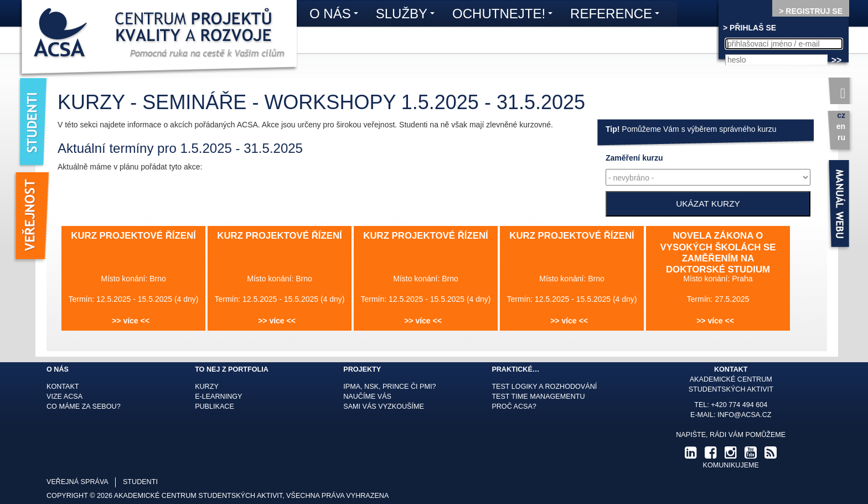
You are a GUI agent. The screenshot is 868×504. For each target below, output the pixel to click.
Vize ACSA (64, 397)
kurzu (634, 158)
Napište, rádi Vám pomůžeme (731, 435)
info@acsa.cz (744, 415)
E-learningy (218, 397)
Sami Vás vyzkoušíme (384, 407)
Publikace (215, 407)
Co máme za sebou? (84, 407)
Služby (408, 16)
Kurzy (207, 387)
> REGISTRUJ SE (811, 11)
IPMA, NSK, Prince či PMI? (389, 387)
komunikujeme (731, 465)
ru (841, 137)
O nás (337, 16)
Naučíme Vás (367, 397)
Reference (618, 16)
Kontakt (63, 387)
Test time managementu (538, 397)
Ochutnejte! (505, 16)
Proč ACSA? (514, 407)
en (841, 126)
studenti (140, 482)
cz (841, 115)
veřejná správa (77, 482)
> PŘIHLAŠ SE (750, 28)
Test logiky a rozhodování (544, 387)
